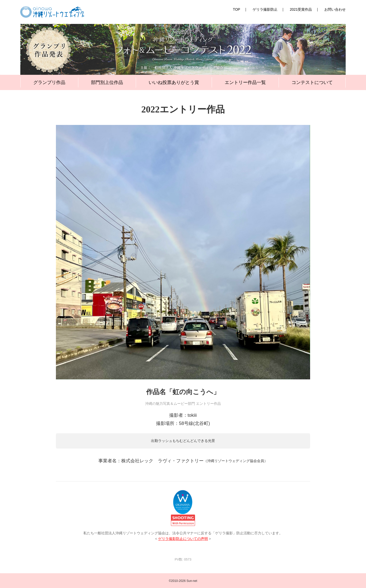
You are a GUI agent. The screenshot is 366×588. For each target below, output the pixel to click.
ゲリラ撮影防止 (265, 9)
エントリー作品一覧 (245, 82)
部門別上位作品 (107, 82)
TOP (237, 9)
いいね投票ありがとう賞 (174, 82)
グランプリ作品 (49, 82)
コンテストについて (312, 82)
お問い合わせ (335, 9)
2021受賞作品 (301, 9)
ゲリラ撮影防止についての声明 (183, 539)
